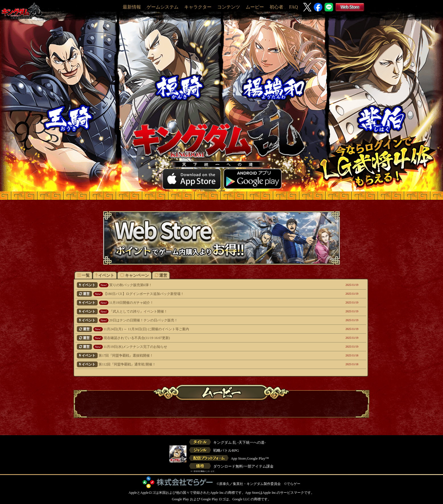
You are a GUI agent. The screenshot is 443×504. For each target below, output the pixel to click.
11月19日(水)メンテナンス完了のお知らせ (193, 347)
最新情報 (132, 7)
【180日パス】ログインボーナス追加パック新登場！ (193, 294)
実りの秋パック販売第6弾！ (193, 285)
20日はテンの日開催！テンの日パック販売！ (193, 320)
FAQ (293, 7)
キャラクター (198, 7)
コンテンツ (229, 7)
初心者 (276, 7)
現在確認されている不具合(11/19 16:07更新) (193, 338)
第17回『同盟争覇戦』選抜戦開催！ (193, 356)
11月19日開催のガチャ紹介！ (193, 303)
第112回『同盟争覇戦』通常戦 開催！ (193, 364)
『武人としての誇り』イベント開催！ (193, 311)
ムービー (255, 7)
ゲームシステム (163, 7)
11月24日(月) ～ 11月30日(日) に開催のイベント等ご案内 (193, 329)
